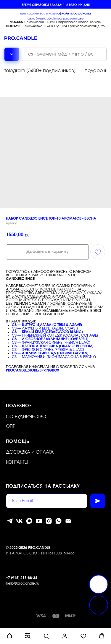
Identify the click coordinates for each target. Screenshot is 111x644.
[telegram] (10, 521)
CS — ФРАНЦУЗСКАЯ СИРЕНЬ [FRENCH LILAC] (51, 343)
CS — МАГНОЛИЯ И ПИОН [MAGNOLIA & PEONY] (54, 357)
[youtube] (39, 521)
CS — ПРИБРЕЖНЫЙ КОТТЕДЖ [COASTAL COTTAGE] (55, 335)
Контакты (17, 462)
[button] (9, 636)
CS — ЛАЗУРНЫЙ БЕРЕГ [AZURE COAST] (45, 328)
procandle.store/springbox (33, 370)
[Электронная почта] (68, 521)
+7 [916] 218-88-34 (22, 578)
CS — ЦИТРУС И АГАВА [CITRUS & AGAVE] (47, 325)
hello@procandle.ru (22, 583)
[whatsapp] (58, 521)
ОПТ (10, 427)
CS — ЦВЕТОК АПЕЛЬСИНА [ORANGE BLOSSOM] (53, 346)
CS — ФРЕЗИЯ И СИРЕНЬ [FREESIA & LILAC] (48, 350)
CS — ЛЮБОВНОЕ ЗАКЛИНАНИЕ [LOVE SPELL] (50, 339)
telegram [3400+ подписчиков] (40, 71)
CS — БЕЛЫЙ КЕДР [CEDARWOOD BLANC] (47, 332)
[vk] (19, 521)
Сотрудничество (26, 417)
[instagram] (49, 521)
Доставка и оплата (30, 452)
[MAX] (29, 521)
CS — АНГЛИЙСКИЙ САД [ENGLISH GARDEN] (50, 353)
